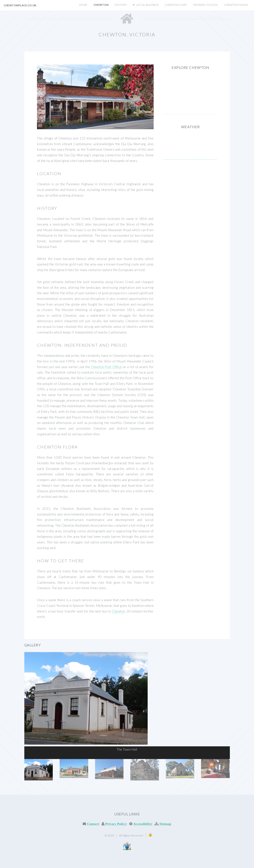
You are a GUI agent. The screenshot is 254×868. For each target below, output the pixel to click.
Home (83, 5)
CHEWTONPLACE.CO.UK (20, 5)
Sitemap (165, 824)
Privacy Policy (115, 824)
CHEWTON (190, 147)
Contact (92, 824)
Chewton (101, 5)
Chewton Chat (176, 5)
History (121, 5)
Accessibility (142, 824)
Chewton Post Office (106, 367)
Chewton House (236, 5)
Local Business (148, 5)
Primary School (206, 5)
